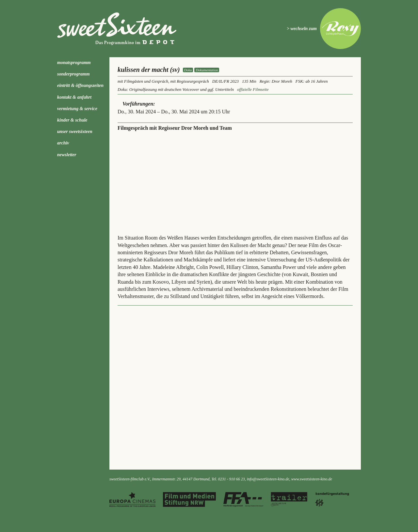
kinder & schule (72, 120)
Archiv (63, 143)
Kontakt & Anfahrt (74, 97)
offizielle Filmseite (253, 89)
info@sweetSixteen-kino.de (268, 479)
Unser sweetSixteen (75, 132)
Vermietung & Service (77, 109)
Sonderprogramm (73, 74)
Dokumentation (207, 70)
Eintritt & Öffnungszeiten (80, 85)
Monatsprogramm (74, 63)
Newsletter (67, 155)
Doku (188, 70)
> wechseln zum (302, 29)
